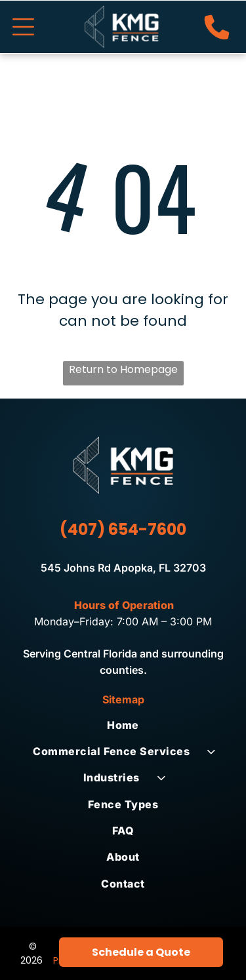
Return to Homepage (123, 369)
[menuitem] (123, 724)
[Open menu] (23, 27)
